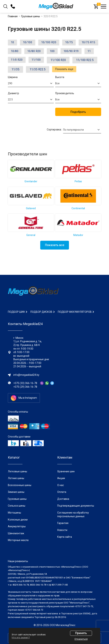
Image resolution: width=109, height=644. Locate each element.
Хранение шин (66, 471)
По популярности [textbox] (73, 140)
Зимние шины (16, 492)
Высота (60, 88)
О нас (61, 485)
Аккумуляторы (17, 526)
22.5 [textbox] (10, 110)
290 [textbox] (10, 94)
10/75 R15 (18, 52)
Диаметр (13, 104)
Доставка (63, 499)
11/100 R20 (19, 71)
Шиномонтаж (16, 533)
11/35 (69, 71)
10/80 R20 (60, 52)
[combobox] (31, 94)
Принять (81, 633)
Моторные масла (18, 540)
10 (13, 43)
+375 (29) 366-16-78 (25, 387)
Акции (61, 478)
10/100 (30, 43)
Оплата (62, 492)
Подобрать (78, 122)
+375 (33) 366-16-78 (25, 383)
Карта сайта (65, 537)
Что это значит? (21, 637)
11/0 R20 (57, 61)
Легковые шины (17, 471)
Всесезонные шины (20, 485)
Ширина (13, 88)
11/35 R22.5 (19, 80)
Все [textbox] (57, 94)
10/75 (74, 43)
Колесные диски (18, 520)
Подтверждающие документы (76, 506)
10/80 (39, 52)
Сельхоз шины (17, 506)
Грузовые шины (17, 499)
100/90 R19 (19, 61)
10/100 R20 (52, 43)
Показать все (55, 256)
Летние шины (16, 478)
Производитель (65, 104)
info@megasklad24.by (26, 375)
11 (39, 61)
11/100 (78, 61)
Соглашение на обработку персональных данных (73, 514)
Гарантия (63, 523)
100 (80, 52)
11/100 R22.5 (46, 71)
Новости (62, 530)
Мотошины (14, 513)
